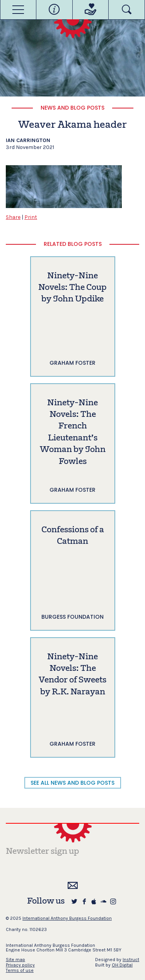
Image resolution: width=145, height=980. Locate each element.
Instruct (131, 960)
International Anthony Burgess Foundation (67, 918)
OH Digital (122, 965)
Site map (15, 960)
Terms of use (20, 970)
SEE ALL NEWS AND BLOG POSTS (72, 783)
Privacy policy (20, 965)
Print (31, 217)
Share (13, 217)
